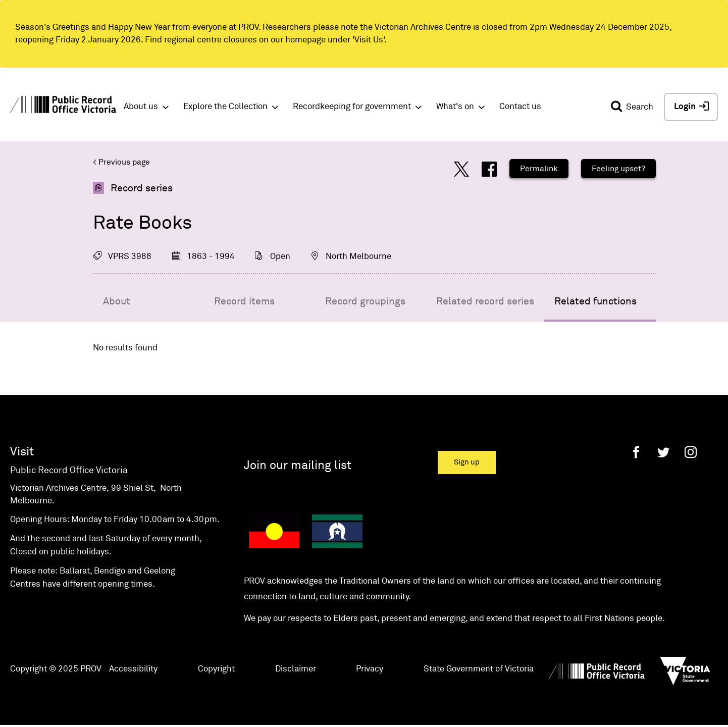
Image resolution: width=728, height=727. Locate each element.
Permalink (539, 169)
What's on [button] (455, 107)
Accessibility (133, 669)
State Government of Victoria (479, 669)
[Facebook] (636, 452)
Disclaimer (296, 669)
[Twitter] (663, 452)
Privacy (370, 669)
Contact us (520, 107)
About (117, 301)
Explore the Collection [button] (225, 107)
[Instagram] (691, 452)
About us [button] (141, 107)
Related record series (485, 301)
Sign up (467, 462)
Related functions (595, 301)
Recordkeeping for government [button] (352, 107)
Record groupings (365, 301)
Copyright (216, 669)
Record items (244, 301)
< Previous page (121, 162)
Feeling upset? (618, 169)
